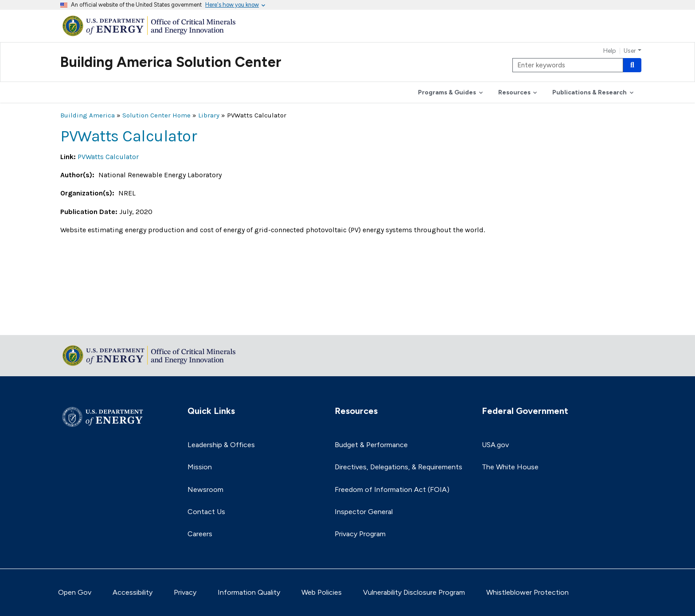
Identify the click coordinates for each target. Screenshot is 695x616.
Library (209, 115)
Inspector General (364, 512)
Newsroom (205, 489)
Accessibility (133, 592)
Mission (200, 467)
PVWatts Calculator (108, 157)
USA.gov (495, 445)
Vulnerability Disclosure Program (414, 592)
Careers (200, 534)
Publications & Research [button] (590, 92)
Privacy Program (360, 534)
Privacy (185, 592)
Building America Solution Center (171, 62)
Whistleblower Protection (527, 592)
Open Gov (75, 592)
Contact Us (206, 512)
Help (610, 51)
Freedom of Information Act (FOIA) (392, 489)
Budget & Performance (371, 445)
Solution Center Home (156, 115)
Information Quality (249, 592)
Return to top (82, 322)
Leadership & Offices (221, 445)
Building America (88, 115)
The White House (510, 467)
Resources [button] (514, 92)
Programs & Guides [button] (447, 92)
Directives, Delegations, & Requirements (398, 467)
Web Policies (322, 592)
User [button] (630, 51)
